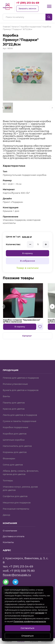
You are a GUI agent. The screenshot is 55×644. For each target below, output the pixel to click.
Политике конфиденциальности (30, 621)
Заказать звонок (27, 9)
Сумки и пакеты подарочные (20, 421)
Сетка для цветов (13, 464)
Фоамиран (9, 458)
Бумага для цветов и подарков (21, 390)
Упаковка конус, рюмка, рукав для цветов (20, 488)
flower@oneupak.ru (17, 575)
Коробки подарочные (15, 427)
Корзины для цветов (15, 452)
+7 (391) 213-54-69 (28, 3)
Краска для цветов (14, 408)
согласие (40, 613)
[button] (52, 310)
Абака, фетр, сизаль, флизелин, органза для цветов (21, 472)
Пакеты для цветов (14, 402)
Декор (6, 515)
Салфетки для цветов (15, 496)
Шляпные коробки (14, 440)
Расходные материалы (16, 509)
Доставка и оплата (14, 536)
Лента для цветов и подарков (20, 415)
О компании (10, 531)
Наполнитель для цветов (17, 446)
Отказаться (27, 636)
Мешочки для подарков (17, 502)
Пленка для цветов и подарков (21, 377)
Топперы (8, 480)
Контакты (8, 542)
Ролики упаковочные (15, 384)
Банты (6, 396)
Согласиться (27, 628)
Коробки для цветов (15, 433)
